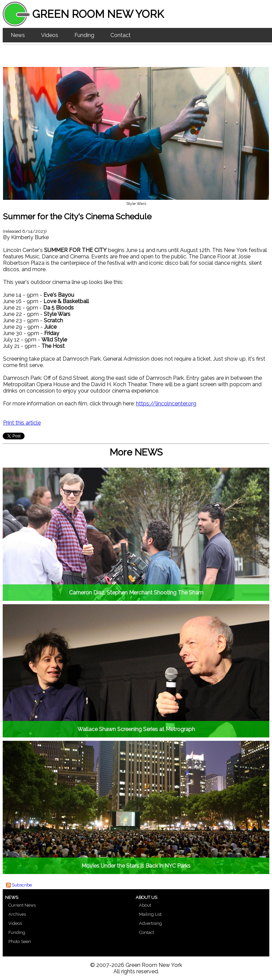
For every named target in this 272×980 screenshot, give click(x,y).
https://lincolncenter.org (166, 404)
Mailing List (150, 914)
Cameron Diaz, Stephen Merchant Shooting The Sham (136, 593)
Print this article (22, 423)
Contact (121, 35)
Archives (17, 914)
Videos (50, 35)
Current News (22, 905)
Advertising (150, 923)
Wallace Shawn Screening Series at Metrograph (136, 729)
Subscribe (22, 885)
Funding (84, 35)
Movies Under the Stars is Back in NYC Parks (136, 866)
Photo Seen (20, 941)
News (18, 35)
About (145, 905)
